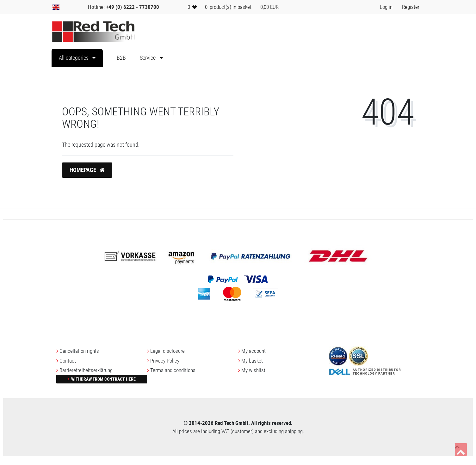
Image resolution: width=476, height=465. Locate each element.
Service (148, 58)
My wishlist (253, 370)
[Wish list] (192, 7)
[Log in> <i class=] (386, 7)
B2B (121, 58)
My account (253, 351)
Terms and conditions (173, 370)
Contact (68, 361)
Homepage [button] (87, 170)
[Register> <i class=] (411, 7)
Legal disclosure (167, 351)
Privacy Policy (165, 361)
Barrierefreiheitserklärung (86, 370)
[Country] (56, 7)
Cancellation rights (79, 351)
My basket (252, 361)
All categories (74, 58)
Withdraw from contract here (103, 379)
